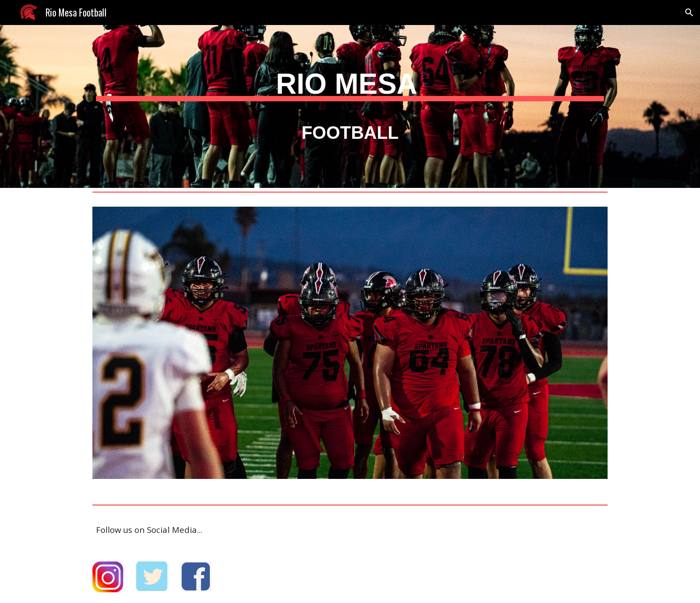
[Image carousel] (350, 348)
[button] (689, 12)
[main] (350, 100)
